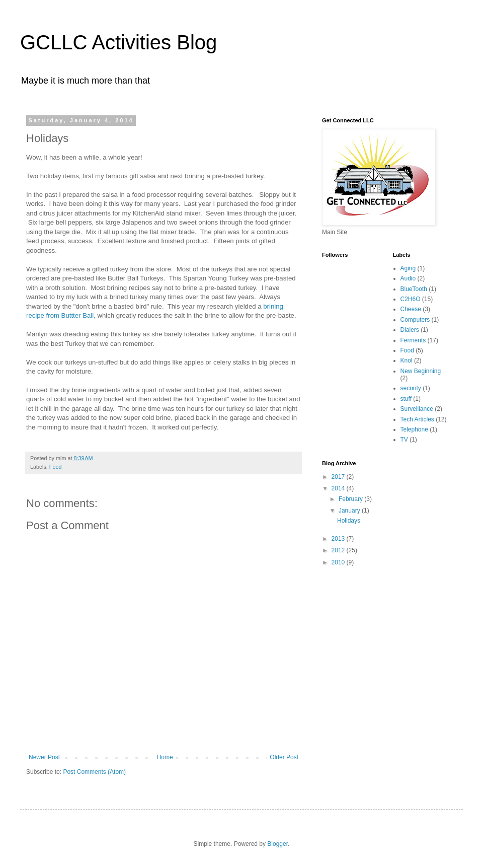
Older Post (284, 757)
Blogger (277, 844)
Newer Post (44, 757)
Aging (408, 268)
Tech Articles (417, 419)
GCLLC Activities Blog (118, 42)
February (351, 499)
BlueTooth (414, 289)
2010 (339, 562)
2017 (339, 477)
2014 (339, 488)
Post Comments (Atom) (94, 772)
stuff (406, 399)
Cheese (411, 309)
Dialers (410, 330)
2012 (339, 550)
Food (56, 467)
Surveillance (417, 409)
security (411, 388)
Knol (407, 360)
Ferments (413, 340)
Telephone (414, 429)
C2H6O (411, 299)
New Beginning (421, 371)
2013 (339, 539)
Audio (408, 278)
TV (404, 440)
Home (165, 757)
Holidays (349, 521)
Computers (415, 320)
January (350, 511)
